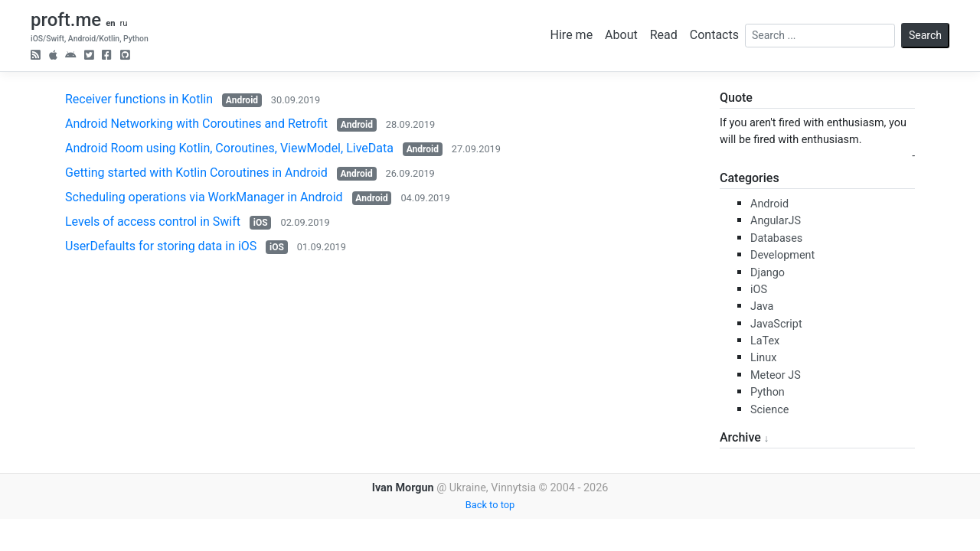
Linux (763, 358)
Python (768, 392)
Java (762, 306)
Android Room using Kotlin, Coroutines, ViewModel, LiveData (229, 148)
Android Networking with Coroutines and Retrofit (196, 124)
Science (769, 410)
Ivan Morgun (403, 488)
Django (768, 273)
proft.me (66, 20)
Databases (776, 238)
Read (664, 35)
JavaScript (776, 324)
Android (242, 100)
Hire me (572, 35)
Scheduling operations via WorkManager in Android (204, 197)
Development (782, 255)
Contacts (714, 35)
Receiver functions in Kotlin (139, 99)
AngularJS (776, 221)
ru (123, 23)
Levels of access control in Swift (153, 222)
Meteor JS (776, 375)
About (621, 35)
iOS (261, 223)
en (110, 23)
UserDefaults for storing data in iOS (161, 246)
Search (925, 35)
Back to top (490, 505)
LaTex (765, 341)
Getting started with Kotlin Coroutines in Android (196, 173)
